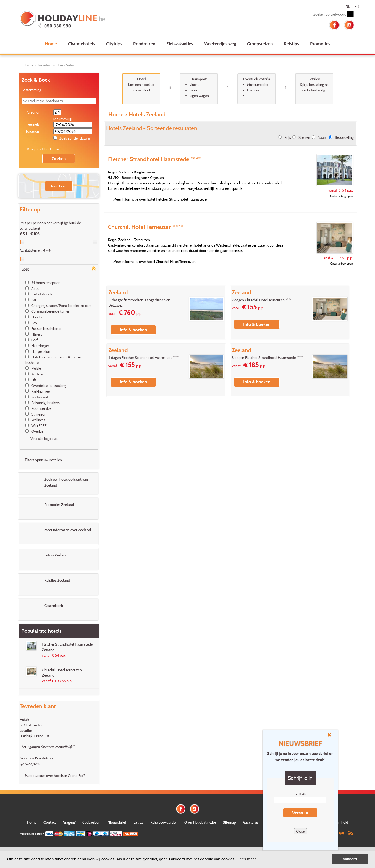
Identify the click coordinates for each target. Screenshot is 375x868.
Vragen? (69, 822)
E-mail (300, 793)
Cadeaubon (91, 822)
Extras (138, 822)
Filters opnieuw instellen (43, 460)
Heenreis (32, 124)
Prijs (288, 137)
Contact (50, 822)
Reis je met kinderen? (43, 149)
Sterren (304, 137)
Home (51, 44)
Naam (322, 137)
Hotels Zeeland (66, 65)
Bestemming (31, 90)
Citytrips (114, 44)
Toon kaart (59, 186)
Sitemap (229, 822)
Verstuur (300, 813)
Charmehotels (82, 44)
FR (357, 6)
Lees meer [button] (247, 859)
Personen (33, 112)
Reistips (291, 44)
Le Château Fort (32, 725)
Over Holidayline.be (200, 822)
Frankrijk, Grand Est (34, 736)
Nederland (45, 65)
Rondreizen (144, 44)
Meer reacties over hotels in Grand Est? (55, 775)
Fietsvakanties (180, 44)
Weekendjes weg (220, 44)
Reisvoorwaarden (164, 822)
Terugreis (32, 131)
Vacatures (251, 822)
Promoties (320, 44)
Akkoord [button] (350, 859)
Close (300, 831)
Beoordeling (344, 137)
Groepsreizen (260, 44)
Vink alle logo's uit (44, 439)
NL (348, 6)
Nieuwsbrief (117, 822)
